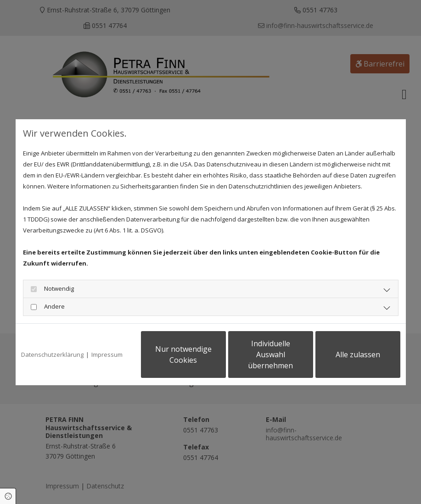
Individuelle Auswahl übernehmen (270, 354)
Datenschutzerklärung (52, 354)
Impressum (107, 354)
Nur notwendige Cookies (183, 354)
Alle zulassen (358, 354)
